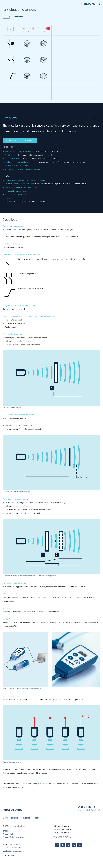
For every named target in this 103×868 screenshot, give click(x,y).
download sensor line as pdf (19, 140)
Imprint (6, 831)
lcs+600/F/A (36, 784)
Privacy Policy (9, 834)
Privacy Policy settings (13, 837)
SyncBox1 (67, 770)
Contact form (9, 856)
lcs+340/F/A (22, 784)
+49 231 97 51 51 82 (13, 848)
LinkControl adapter (69, 623)
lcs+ (37, 818)
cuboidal (27, 818)
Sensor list (19, 17)
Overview (7, 17)
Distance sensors (10, 818)
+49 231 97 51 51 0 (63, 837)
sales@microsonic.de (14, 851)
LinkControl (9, 202)
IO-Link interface (11, 155)
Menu (4, 4)
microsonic (12, 811)
